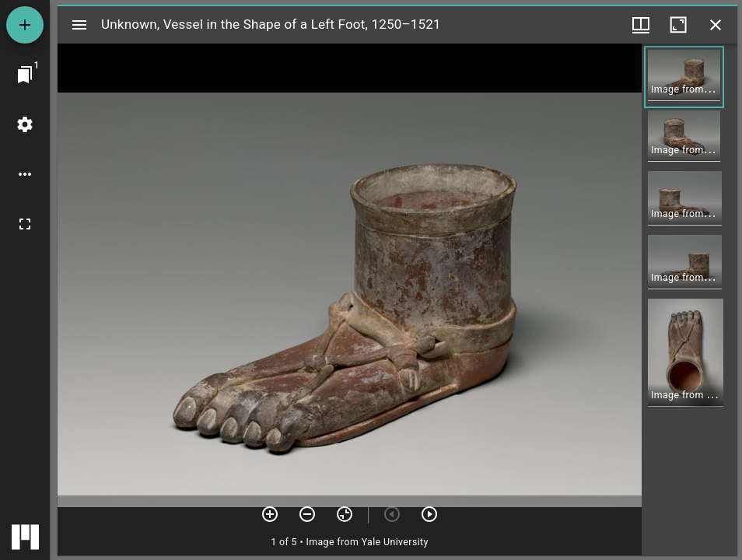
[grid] (689, 299)
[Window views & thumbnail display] (641, 25)
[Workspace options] (25, 174)
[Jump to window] (25, 75)
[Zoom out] (307, 514)
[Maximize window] (678, 25)
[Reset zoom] (345, 514)
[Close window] (716, 25)
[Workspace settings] (25, 124)
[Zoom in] (270, 514)
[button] (684, 77)
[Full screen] (25, 224)
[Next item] (429, 514)
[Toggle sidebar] (79, 25)
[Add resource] (25, 25)
